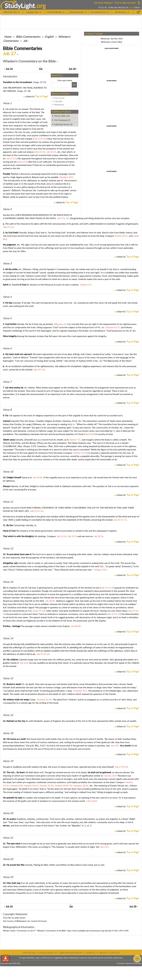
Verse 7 (7, 382)
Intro (10, 76)
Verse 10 (8, 472)
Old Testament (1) (62, 120)
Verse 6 (7, 348)
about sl (103, 952)
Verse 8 (7, 410)
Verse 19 (8, 761)
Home (8, 37)
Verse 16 (8, 715)
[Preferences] (139, 12)
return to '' (37, 96)
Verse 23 (8, 877)
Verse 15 (8, 678)
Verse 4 (7, 297)
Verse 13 (8, 582)
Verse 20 (8, 813)
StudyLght (20, 6)
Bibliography (59, 105)
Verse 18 (8, 733)
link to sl (115, 952)
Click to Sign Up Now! (125, 3)
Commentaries (28, 37)
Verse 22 (8, 859)
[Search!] (74, 85)
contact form (118, 958)
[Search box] (62, 85)
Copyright (58, 101)
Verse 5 (7, 318)
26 (9, 69)
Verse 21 (8, 838)
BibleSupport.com (23, 921)
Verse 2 (7, 209)
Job (25, 41)
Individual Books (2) (63, 124)
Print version (59, 98)
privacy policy (46, 952)
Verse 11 (8, 502)
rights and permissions (70, 952)
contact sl (90, 952)
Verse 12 (8, 548)
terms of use (29, 952)
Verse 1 (7, 103)
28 (72, 69)
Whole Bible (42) (62, 116)
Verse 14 (8, 638)
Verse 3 (7, 263)
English (49, 37)
